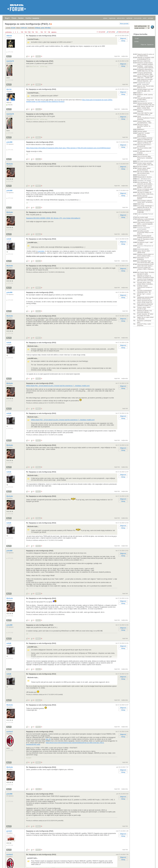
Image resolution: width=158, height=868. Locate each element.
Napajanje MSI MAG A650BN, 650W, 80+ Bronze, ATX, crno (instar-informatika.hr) (53, 218)
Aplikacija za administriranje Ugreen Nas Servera (146, 220)
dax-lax (9, 89)
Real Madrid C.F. (142, 101)
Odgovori (123, 38)
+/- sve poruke (101, 32)
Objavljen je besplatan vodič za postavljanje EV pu (146, 58)
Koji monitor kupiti (143, 217)
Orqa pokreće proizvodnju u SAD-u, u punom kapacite (145, 223)
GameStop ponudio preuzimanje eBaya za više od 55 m (145, 232)
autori (145, 18)
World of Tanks (142, 226)
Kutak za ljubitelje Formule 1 (145, 215)
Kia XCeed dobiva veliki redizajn (144, 149)
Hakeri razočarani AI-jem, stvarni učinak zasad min (145, 301)
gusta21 (9, 831)
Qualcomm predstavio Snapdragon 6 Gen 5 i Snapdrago (144, 211)
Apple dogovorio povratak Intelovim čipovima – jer (145, 80)
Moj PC (9, 56)
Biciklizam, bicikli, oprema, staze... (145, 95)
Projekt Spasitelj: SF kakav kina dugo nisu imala (145, 315)
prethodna (9, 32)
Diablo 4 (140, 93)
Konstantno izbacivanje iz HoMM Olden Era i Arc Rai (145, 70)
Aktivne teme (139, 51)
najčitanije (129, 18)
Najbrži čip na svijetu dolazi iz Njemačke (145, 318)
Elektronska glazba (143, 249)
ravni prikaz (112, 32)
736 (42, 32)
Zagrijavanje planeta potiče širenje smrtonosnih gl (145, 298)
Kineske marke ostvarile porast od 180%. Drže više (145, 164)
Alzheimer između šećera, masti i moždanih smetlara (145, 63)
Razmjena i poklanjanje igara (144, 321)
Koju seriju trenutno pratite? (145, 161)
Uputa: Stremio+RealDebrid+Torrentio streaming (146, 118)
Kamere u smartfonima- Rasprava (144, 111)
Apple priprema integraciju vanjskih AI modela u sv (145, 305)
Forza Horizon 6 (142, 175)
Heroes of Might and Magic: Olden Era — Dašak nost (145, 77)
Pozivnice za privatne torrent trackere (144, 228)
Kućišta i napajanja (32, 18)
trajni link (117, 56)
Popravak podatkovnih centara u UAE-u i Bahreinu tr (145, 269)
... (19, 32)
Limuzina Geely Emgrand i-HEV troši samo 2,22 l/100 (145, 280)
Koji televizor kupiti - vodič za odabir (145, 243)
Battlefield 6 (141, 129)
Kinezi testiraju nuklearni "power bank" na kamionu (145, 201)
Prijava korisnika (140, 34)
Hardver (21, 18)
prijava (105, 18)
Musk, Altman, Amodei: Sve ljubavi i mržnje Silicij (145, 107)
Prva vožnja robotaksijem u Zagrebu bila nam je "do (145, 207)
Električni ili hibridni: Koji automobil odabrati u (144, 311)
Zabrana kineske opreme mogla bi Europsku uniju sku (146, 104)
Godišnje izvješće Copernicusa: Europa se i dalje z (145, 287)
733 (36, 32)
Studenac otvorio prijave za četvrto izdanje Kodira (145, 255)
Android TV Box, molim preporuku (144, 325)
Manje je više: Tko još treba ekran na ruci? (145, 87)
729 (22, 32)
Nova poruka (124, 24)
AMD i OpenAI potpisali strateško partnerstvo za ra (145, 237)
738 (49, 32)
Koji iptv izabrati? (142, 166)
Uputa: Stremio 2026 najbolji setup (143, 252)
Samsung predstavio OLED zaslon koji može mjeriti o (145, 265)
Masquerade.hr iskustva (144, 177)
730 (26, 32)
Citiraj (123, 41)
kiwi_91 (48, 739)
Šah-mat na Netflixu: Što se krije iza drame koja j (145, 172)
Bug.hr (7, 18)
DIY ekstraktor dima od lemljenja (144, 152)
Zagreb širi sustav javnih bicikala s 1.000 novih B (144, 186)
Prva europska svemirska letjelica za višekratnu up (145, 139)
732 (33, 32)
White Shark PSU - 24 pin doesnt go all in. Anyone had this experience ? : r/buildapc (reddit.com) (58, 386)
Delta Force (141, 204)
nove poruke (138, 18)
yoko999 (10, 142)
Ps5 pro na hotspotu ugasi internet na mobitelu (145, 190)
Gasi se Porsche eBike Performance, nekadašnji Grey (145, 158)
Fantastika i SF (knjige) (144, 181)
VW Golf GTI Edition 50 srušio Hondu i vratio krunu (145, 193)
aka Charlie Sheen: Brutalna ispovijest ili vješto (146, 273)
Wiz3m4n (10, 164)
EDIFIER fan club (142, 155)
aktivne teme (121, 18)
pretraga (151, 18)
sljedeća (54, 32)
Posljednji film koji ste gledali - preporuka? (144, 83)
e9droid (9, 36)
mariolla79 (10, 61)
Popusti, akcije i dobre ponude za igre (144, 308)
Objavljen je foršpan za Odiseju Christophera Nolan (145, 277)
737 (45, 32)
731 (29, 32)
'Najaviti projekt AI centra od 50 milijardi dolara (146, 55)
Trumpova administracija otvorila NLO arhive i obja (145, 73)
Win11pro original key (144, 61)
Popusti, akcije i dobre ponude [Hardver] (144, 169)
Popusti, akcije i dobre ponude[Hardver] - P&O (144, 122)
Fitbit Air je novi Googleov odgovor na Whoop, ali (145, 142)
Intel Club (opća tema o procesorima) (144, 145)
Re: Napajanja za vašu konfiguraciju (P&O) (41, 36)
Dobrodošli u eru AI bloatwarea (143, 258)
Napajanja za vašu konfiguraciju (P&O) (40, 61)
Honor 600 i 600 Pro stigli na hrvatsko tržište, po (145, 114)
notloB (9, 239)
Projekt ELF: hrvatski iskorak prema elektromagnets (143, 135)
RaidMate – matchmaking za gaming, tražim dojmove (145, 67)
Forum (14, 18)
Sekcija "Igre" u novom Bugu (144, 295)
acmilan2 (10, 732)
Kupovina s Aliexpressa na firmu (145, 247)
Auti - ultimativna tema (144, 179)
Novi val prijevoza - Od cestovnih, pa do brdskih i (145, 183)
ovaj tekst (41, 251)
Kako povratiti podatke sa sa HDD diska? (145, 99)
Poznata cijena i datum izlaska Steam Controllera (145, 283)
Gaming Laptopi (142, 131)
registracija (112, 18)
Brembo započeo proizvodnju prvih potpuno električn (145, 197)
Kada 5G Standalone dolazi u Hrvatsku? (145, 240)
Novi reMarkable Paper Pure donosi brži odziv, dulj (145, 262)
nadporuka (125, 56)
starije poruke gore (124, 32)
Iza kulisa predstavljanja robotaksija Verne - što (144, 291)
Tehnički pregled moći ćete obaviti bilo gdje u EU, (145, 90)
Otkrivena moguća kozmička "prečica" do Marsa (144, 126)
